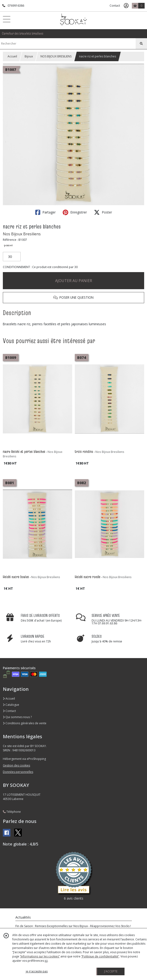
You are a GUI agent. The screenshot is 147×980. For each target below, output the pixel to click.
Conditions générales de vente (25, 723)
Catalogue (11, 705)
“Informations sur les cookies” (40, 956)
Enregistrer (75, 212)
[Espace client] (126, 6)
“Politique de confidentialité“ (100, 956)
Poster (103, 212)
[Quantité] (12, 257)
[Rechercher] (141, 44)
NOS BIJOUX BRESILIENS (56, 56)
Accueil (12, 56)
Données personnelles (18, 772)
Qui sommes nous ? (17, 717)
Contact (115, 6)
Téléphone (12, 812)
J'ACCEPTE (111, 971)
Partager (45, 212)
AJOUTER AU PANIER (74, 281)
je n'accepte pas (37, 971)
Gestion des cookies (16, 765)
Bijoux (29, 56)
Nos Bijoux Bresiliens (22, 234)
